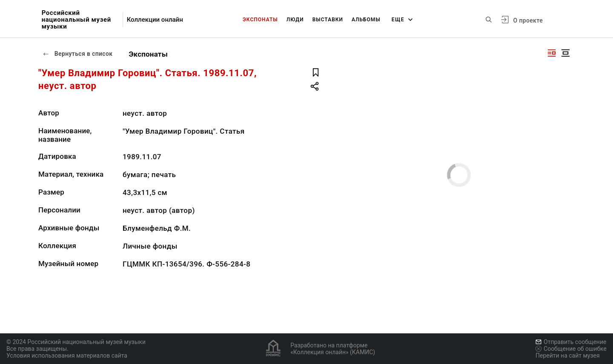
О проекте (528, 20)
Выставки (328, 20)
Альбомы (366, 20)
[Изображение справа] (552, 53)
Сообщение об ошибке (571, 349)
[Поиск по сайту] (489, 20)
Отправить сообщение (571, 342)
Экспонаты (260, 20)
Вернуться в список (77, 54)
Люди (295, 20)
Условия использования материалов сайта (67, 355)
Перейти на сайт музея (568, 355)
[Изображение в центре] (565, 53)
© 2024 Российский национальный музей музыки (76, 342)
